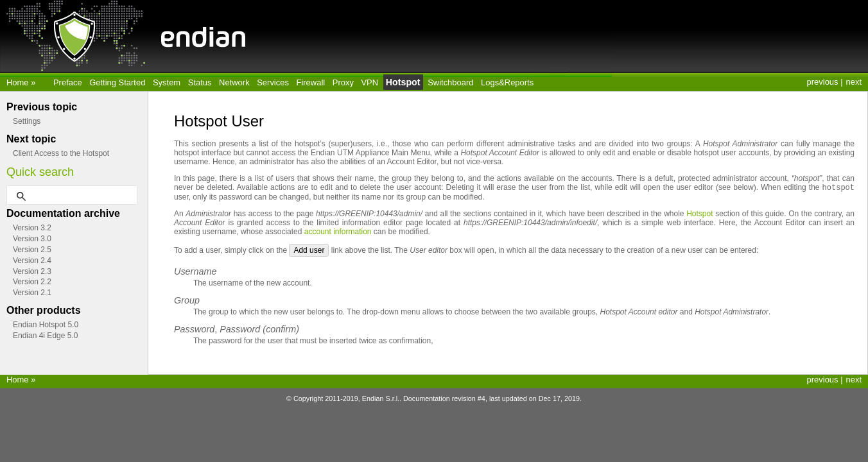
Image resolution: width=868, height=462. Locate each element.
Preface (68, 82)
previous (823, 82)
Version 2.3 (32, 271)
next (854, 82)
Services (273, 82)
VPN (369, 82)
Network (234, 82)
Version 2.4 (32, 261)
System (167, 82)
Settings (27, 121)
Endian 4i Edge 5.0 (45, 336)
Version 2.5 (32, 250)
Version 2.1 (32, 293)
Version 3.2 (32, 228)
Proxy (343, 82)
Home (19, 82)
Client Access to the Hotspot (61, 153)
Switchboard (450, 82)
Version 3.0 (32, 239)
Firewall (311, 82)
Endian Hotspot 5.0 (46, 325)
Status (200, 82)
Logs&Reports (507, 82)
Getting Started (117, 82)
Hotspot (403, 82)
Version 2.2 (32, 282)
